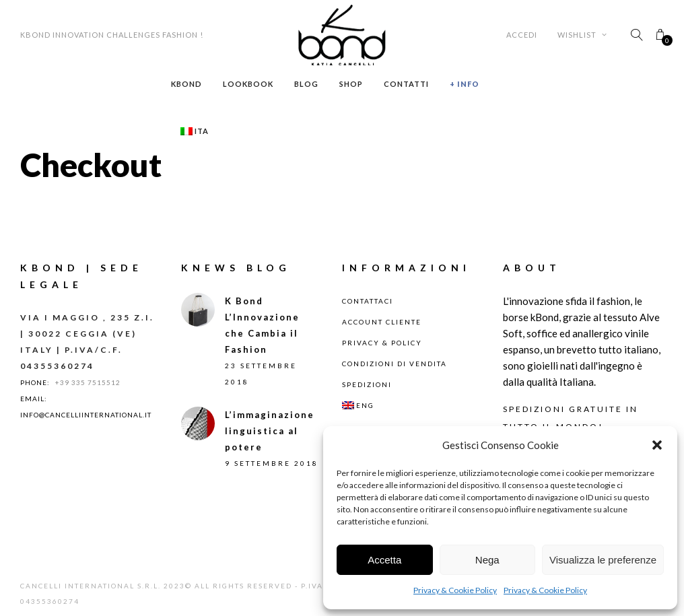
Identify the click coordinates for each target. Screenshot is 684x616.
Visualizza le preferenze (603, 560)
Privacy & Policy (382, 343)
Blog (306, 84)
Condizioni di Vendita (395, 364)
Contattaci (368, 301)
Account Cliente (382, 322)
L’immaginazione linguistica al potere (270, 431)
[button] (657, 445)
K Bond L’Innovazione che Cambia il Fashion (262, 325)
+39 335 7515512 (88, 382)
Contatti (406, 84)
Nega (487, 560)
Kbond (186, 84)
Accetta (384, 560)
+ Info (465, 84)
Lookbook (248, 84)
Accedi (522, 35)
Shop (351, 84)
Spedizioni (367, 384)
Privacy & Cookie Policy (455, 590)
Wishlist (582, 35)
